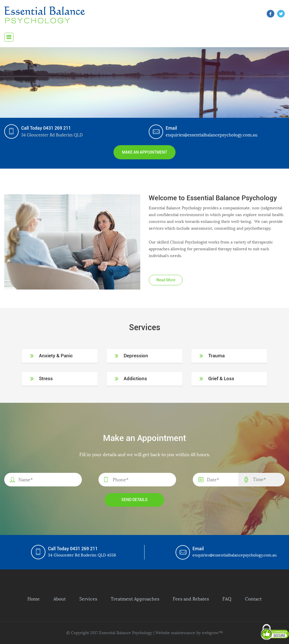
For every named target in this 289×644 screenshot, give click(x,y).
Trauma (216, 356)
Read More (166, 280)
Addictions (135, 378)
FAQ (227, 599)
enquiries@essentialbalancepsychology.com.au (212, 135)
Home (34, 599)
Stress (46, 378)
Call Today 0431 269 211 (46, 128)
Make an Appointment (144, 152)
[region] (144, 82)
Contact (253, 599)
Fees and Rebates (191, 599)
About (60, 599)
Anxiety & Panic (56, 356)
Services (88, 599)
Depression (136, 356)
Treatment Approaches (135, 599)
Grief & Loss (221, 378)
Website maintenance (175, 633)
